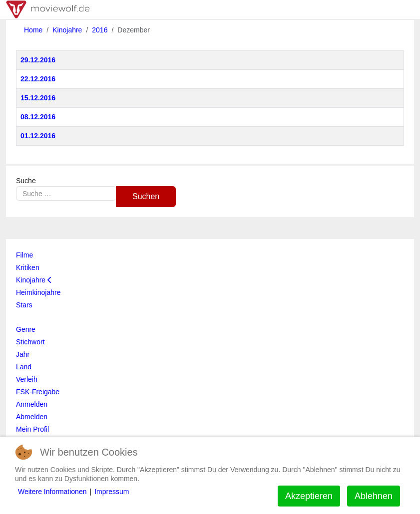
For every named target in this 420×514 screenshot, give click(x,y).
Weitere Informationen (52, 492)
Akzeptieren (309, 496)
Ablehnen (374, 496)
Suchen (146, 196)
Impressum (112, 492)
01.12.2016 (38, 136)
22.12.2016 (38, 79)
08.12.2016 (38, 117)
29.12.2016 (38, 60)
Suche (26, 181)
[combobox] (66, 193)
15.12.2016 (38, 98)
